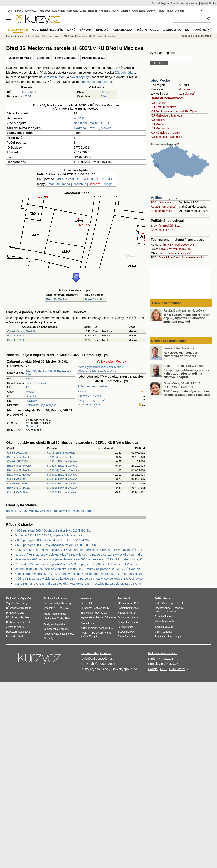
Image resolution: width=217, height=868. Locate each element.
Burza (84, 603)
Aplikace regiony (164, 198)
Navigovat (32, 426)
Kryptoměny (87, 617)
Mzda (60, 618)
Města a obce (148, 30)
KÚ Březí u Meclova (164, 107)
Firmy (165, 245)
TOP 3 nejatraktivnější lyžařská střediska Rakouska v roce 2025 (187, 393)
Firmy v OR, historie (90, 396)
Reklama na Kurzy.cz (163, 653)
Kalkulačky (123, 30)
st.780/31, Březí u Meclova (63, 470)
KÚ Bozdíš (158, 103)
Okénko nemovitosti (166, 303)
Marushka (79, 184)
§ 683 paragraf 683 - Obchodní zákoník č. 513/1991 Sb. (53, 530)
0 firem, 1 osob (92, 299)
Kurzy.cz (10, 36)
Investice (86, 598)
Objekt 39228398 (17, 453)
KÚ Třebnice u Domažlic (166, 137)
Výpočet (26, 598)
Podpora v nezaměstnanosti (59, 634)
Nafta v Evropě (89, 636)
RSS (163, 669)
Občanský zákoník (128, 622)
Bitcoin (92, 11)
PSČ (137, 603)
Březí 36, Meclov (57, 299)
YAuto (184, 3)
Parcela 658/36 (16, 336)
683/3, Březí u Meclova (61, 453)
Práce (161, 11)
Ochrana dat (90, 653)
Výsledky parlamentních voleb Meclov (100, 367)
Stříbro (109, 628)
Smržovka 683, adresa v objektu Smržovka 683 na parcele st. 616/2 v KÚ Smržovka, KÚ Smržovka (80, 550)
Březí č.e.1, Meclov (19, 475)
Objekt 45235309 (17, 461)
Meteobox (194, 3)
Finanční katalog (164, 616)
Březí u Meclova (30, 92)
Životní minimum (15, 627)
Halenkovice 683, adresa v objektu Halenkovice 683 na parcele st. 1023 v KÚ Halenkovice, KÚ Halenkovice (80, 559)
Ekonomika (172, 30)
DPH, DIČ (102, 30)
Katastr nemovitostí (167, 98)
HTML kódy (177, 669)
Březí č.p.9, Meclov (19, 488)
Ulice (169, 257)
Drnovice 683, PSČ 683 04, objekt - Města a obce (48, 535)
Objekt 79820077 (17, 479)
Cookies (106, 653)
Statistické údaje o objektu (42, 405)
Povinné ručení (14, 636)
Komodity (72, 11)
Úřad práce (49, 618)
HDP (98, 613)
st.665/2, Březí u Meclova (62, 492)
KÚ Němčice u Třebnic (165, 133)
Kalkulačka (138, 11)
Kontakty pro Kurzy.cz (163, 664)
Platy (67, 618)
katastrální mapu (55, 77)
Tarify (115, 11)
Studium (213, 3)
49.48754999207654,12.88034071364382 (86, 179)
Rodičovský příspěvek (18, 622)
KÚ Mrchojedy (160, 128)
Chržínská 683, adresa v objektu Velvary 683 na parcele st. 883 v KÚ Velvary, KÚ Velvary (76, 564)
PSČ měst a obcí (162, 202)
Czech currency (164, 632)
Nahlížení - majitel (86, 123)
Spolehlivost (176, 603)
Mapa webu (169, 621)
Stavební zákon (126, 632)
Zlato (83, 11)
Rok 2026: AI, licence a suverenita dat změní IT (181, 354)
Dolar (66, 608)
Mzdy (104, 613)
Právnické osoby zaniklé (92, 386)
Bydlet (204, 3)
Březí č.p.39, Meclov (19, 470)
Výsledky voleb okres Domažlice (97, 371)
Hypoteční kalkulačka (18, 632)
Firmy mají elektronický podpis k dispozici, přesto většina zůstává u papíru (186, 373)
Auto (158, 603)
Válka (170, 11)
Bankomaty (60, 598)
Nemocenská (51, 629)
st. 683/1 (26, 96)
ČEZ (92, 603)
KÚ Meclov (158, 120)
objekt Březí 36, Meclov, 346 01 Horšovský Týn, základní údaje (49, 511)
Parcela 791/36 (16, 340)
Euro (59, 608)
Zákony (151, 11)
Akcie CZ (30, 11)
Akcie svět (44, 11)
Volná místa (59, 614)
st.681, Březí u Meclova (61, 457)
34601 (30, 379)
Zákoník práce (126, 627)
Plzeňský (31, 401)
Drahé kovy (87, 623)
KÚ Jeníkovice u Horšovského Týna (174, 111)
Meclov (105, 92)
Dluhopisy (86, 608)
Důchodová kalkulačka (19, 608)
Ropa (84, 633)
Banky (47, 598)
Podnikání (124, 598)
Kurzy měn (58, 11)
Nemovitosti (23, 36)
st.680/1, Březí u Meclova (62, 461)
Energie (125, 11)
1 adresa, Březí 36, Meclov (92, 128)
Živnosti (83, 391)
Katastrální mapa (20, 58)
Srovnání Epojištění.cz (165, 226)
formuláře (130, 636)
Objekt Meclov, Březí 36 (21, 331)
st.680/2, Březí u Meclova (62, 475)
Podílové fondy (101, 608)
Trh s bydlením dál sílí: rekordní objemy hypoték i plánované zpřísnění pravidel (187, 318)
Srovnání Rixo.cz (162, 230)
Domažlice (32, 396)
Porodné (64, 629)
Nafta (108, 633)
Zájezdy (175, 3)
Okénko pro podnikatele (169, 341)
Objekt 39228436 (17, 483)
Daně (72, 30)
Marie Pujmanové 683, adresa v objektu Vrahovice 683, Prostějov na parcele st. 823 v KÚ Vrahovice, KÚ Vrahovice (80, 583)
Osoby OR (187, 245)
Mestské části (197, 257)
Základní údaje (125, 72)
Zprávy (19, 11)
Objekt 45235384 (17, 492)
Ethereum (110, 617)
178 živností (187, 94)
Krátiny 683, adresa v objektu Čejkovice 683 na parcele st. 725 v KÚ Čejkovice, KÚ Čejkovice (79, 578)
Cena (165, 603)
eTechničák (170, 612)
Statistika (43, 58)
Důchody (48, 639)
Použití (153, 669)
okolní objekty (79, 77)
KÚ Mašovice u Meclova (166, 115)
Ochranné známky (200, 30)
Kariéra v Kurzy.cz (161, 658)
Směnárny (49, 608)
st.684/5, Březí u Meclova (62, 479)
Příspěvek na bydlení (18, 617)
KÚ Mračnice (159, 124)
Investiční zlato (96, 628)
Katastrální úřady (127, 613)
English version (164, 627)
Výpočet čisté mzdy (17, 603)
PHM (91, 633)
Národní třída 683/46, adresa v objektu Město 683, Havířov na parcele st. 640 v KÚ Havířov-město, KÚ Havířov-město (80, 569)
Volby (158, 621)
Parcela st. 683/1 (93, 58)
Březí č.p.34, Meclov (19, 457)
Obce (162, 257)
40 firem (184, 89)
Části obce (180, 257)
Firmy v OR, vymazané (92, 400)
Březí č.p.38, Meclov (19, 466)
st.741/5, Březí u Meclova (62, 466)
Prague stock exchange (168, 636)
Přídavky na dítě (15, 613)
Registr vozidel (163, 608)
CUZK (105, 123)
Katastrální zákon (162, 211)
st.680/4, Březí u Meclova (62, 483)
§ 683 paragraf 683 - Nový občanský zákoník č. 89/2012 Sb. (56, 545)
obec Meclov (161, 80)
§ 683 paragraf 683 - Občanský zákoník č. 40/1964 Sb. (52, 540)
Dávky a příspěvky (54, 624)
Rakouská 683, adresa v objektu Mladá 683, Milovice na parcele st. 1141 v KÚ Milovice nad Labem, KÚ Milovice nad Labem (80, 555)
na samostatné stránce (98, 82)
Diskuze (180, 11)
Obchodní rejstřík (161, 3)
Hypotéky (104, 11)
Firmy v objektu (66, 58)
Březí (104, 96)
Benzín (100, 633)
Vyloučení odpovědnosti (98, 658)
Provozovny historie (90, 405)
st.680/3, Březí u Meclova (62, 488)
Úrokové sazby (51, 603)
